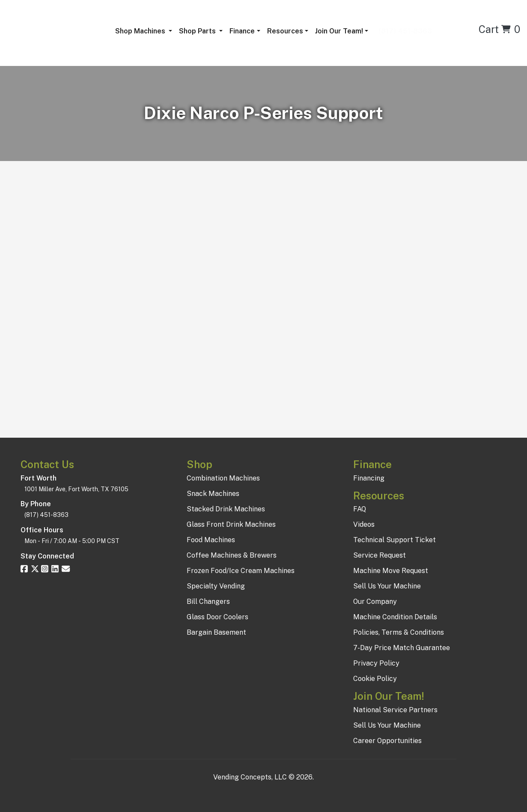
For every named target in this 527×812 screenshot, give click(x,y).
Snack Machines (213, 494)
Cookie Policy (375, 679)
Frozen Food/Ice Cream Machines (241, 571)
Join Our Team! (339, 31)
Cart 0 (499, 29)
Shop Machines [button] (141, 31)
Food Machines (211, 540)
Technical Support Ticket (395, 540)
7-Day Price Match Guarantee (402, 648)
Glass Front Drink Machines (231, 524)
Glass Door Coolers (217, 617)
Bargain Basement (216, 632)
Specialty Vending (216, 586)
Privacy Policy (376, 663)
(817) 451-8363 (46, 515)
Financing (369, 478)
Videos (364, 524)
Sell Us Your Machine (387, 586)
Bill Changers (208, 602)
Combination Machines (223, 478)
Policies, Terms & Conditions (399, 632)
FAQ (360, 509)
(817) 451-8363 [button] (403, 31)
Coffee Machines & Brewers (232, 555)
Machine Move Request (391, 571)
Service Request (380, 555)
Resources (285, 31)
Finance (242, 31)
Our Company (375, 602)
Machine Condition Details (395, 617)
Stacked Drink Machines (226, 509)
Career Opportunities (387, 741)
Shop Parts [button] (198, 31)
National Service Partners (395, 710)
